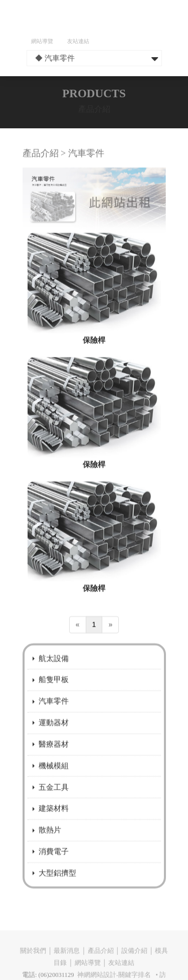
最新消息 (67, 961)
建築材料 (54, 820)
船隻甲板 (54, 692)
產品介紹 (101, 961)
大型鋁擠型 (57, 885)
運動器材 (54, 735)
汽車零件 (54, 713)
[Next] (110, 637)
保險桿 (94, 352)
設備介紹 (134, 961)
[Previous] (78, 637)
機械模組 (54, 777)
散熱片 (50, 842)
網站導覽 (42, 41)
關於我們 (33, 961)
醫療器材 (54, 756)
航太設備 (54, 670)
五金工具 (54, 799)
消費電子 (54, 863)
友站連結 (78, 41)
